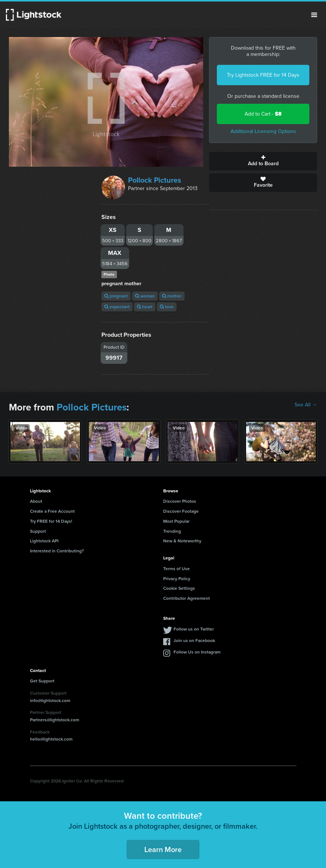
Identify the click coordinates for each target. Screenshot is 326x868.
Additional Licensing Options (263, 131)
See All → (306, 405)
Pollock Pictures (155, 180)
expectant (117, 307)
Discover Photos (180, 501)
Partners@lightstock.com (55, 720)
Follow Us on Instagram (197, 652)
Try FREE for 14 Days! (51, 521)
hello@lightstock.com (51, 739)
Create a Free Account (52, 511)
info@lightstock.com (50, 701)
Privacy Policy (177, 579)
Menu (314, 15)
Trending (172, 531)
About (36, 501)
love (167, 307)
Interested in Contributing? (57, 551)
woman (145, 296)
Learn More (163, 849)
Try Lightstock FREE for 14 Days (263, 75)
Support (38, 531)
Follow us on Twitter (194, 629)
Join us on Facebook (194, 641)
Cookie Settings (179, 588)
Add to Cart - (263, 114)
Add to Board (263, 161)
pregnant (116, 296)
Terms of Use (177, 569)
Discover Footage (181, 511)
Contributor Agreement (186, 598)
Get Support (42, 681)
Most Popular (176, 521)
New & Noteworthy (182, 541)
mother (172, 296)
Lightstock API (44, 541)
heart (145, 307)
